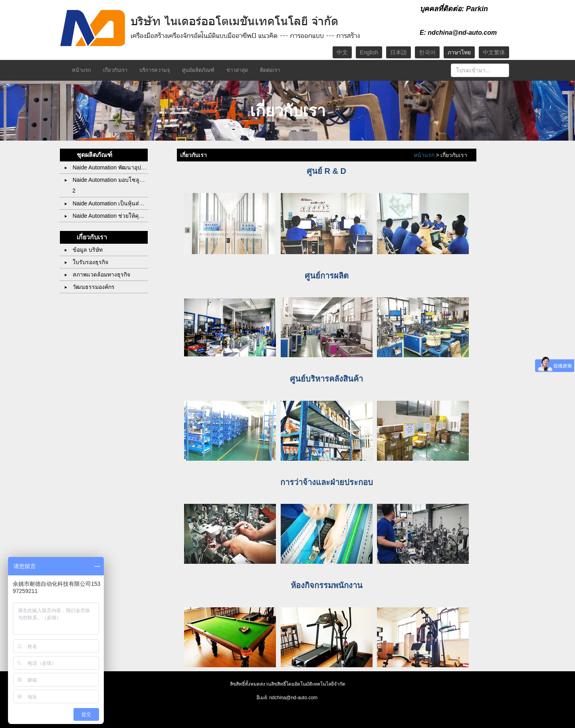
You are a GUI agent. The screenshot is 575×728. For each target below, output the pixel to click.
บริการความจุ (155, 70)
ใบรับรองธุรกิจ (86, 262)
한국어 (427, 52)
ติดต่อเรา (270, 70)
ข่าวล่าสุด (237, 70)
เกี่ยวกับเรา (115, 70)
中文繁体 (494, 52)
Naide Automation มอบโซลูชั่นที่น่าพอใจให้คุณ (125, 180)
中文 (342, 52)
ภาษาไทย (459, 52)
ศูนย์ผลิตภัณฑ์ (198, 70)
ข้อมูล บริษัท (84, 250)
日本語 (399, 52)
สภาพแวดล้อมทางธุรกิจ (97, 274)
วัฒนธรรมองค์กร (90, 287)
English (369, 52)
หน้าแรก (81, 70)
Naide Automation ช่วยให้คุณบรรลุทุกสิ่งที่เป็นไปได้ (131, 216)
